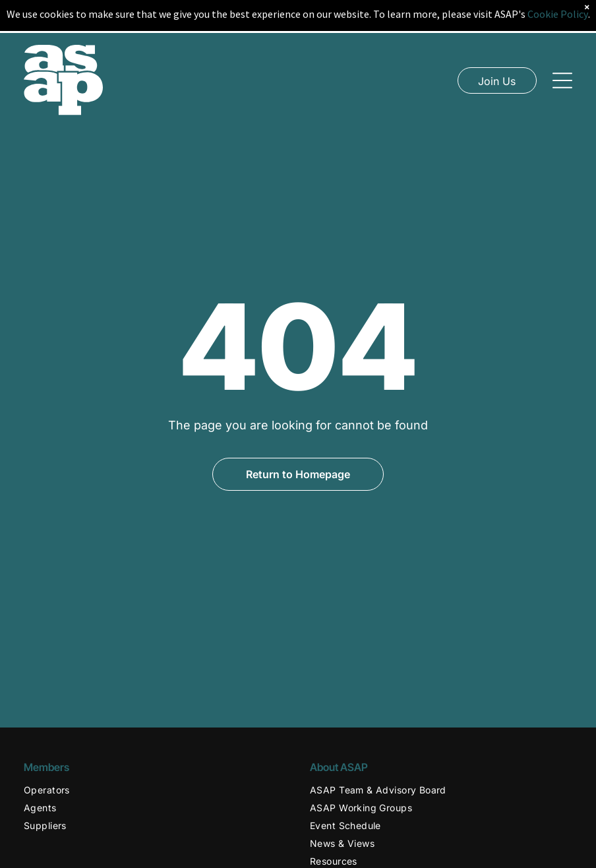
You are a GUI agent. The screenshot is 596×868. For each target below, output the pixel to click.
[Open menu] (562, 66)
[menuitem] (155, 790)
